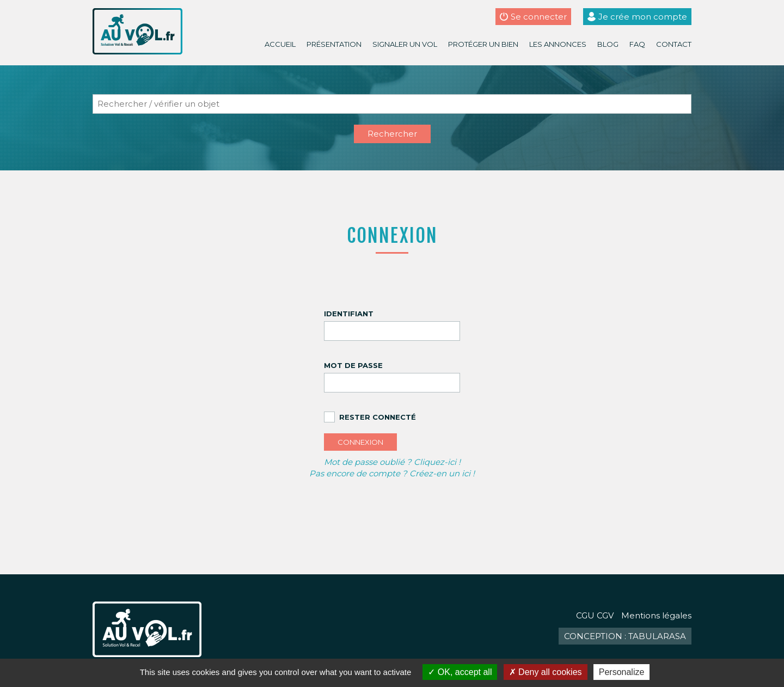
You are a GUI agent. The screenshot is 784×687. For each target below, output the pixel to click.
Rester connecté (378, 417)
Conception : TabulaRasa (625, 636)
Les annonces (558, 44)
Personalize (622, 672)
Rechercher (392, 134)
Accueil (280, 44)
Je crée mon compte (643, 17)
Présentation (334, 44)
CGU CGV (595, 615)
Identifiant (349, 314)
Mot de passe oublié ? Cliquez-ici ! (392, 462)
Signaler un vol (405, 44)
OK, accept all (460, 672)
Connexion (360, 442)
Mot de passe (353, 365)
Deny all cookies (546, 672)
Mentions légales (656, 615)
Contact (674, 44)
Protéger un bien (483, 44)
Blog (608, 44)
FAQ (637, 44)
